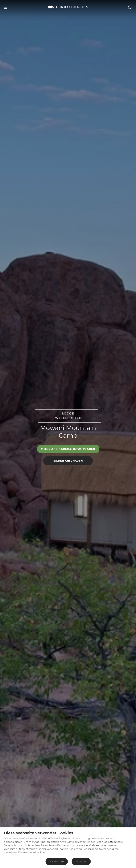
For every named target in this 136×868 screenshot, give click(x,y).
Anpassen (81, 861)
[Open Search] (130, 7)
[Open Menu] (6, 7)
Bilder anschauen (68, 461)
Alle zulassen (57, 861)
